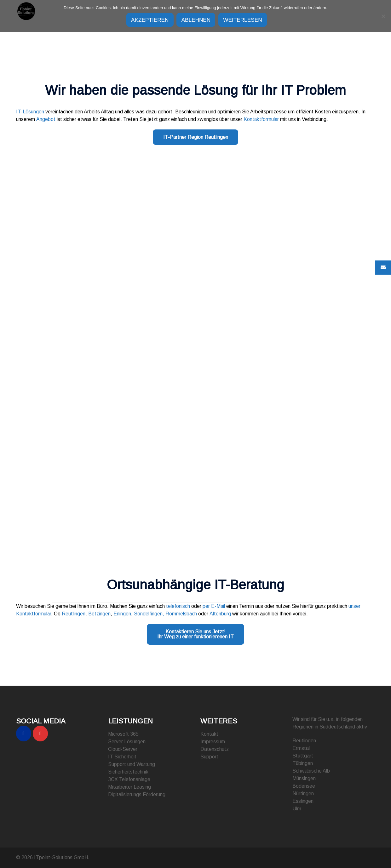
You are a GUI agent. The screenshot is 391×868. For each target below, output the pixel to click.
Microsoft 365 (123, 734)
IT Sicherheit (122, 757)
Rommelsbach (182, 614)
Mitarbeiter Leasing (129, 787)
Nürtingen (303, 794)
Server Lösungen (127, 742)
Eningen (123, 614)
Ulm (297, 809)
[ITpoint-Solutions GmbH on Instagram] (40, 734)
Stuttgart (303, 756)
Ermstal (301, 748)
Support (209, 757)
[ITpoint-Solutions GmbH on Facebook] (24, 734)
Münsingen (304, 779)
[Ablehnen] (383, 16)
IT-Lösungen (30, 112)
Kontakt (209, 734)
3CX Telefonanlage (129, 780)
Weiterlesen (249, 20)
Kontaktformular (261, 119)
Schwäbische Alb (311, 771)
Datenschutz (215, 749)
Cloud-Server (123, 749)
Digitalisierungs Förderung (137, 795)
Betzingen (100, 614)
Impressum (213, 742)
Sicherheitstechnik (128, 772)
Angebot (46, 119)
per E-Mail (214, 606)
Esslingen (303, 801)
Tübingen (303, 764)
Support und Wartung (132, 765)
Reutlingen (74, 614)
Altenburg (221, 614)
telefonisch (177, 606)
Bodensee (304, 786)
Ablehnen (196, 20)
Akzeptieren (144, 20)
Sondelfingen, (150, 614)
